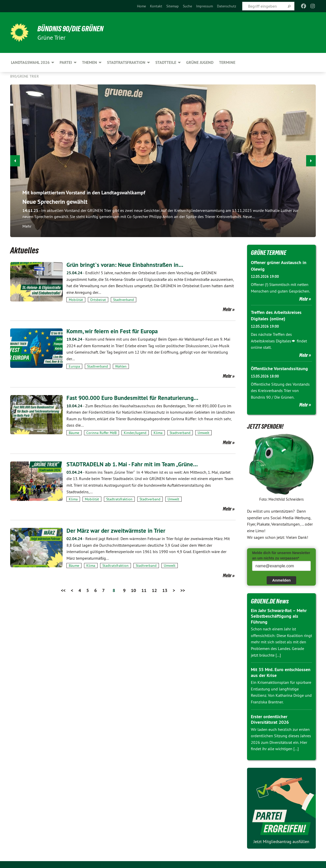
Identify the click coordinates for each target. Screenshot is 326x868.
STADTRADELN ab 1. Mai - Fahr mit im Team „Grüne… (135, 464)
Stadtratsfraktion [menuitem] (126, 62)
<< (63, 590)
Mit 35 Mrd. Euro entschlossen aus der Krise (281, 672)
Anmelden (282, 579)
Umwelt (203, 432)
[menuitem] (141, 6)
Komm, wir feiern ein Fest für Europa (113, 331)
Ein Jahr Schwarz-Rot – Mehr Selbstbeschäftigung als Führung (279, 615)
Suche (187, 6)
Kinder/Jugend (135, 432)
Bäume (74, 432)
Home (141, 6)
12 (154, 590)
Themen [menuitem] (90, 62)
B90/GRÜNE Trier (24, 76)
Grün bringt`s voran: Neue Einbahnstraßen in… (127, 265)
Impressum (205, 6)
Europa (74, 366)
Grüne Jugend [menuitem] (200, 62)
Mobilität (76, 300)
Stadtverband (124, 300)
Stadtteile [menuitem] (166, 62)
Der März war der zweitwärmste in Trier (117, 531)
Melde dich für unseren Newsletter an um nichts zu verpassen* (281, 555)
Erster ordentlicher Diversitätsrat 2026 (270, 719)
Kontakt (156, 6)
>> (183, 590)
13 (165, 590)
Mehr (227, 309)
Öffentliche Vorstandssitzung (279, 368)
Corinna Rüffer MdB (101, 432)
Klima (158, 432)
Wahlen (121, 366)
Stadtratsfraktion (119, 499)
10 (133, 590)
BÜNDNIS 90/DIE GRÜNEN (73, 28)
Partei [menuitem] (66, 62)
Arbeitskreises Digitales (271, 340)
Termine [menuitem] (227, 62)
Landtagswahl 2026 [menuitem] (30, 62)
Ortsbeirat (98, 300)
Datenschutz (227, 6)
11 (144, 590)
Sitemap (173, 6)
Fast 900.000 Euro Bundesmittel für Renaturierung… (135, 398)
